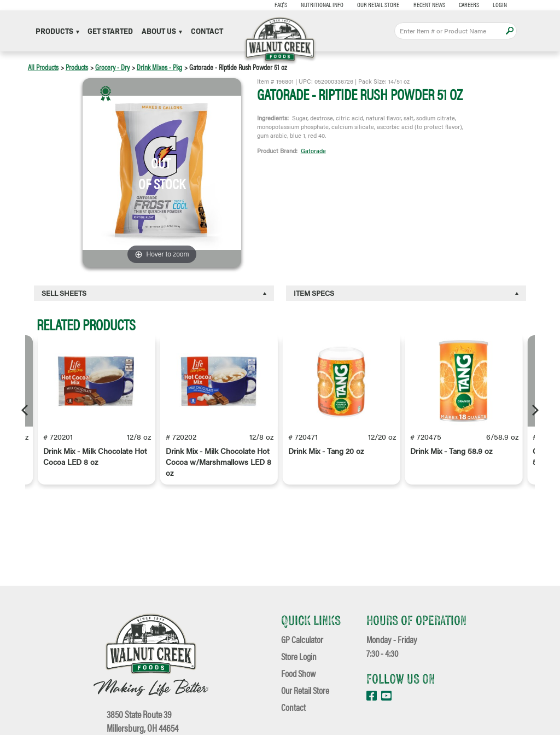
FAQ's (276, 4)
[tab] (154, 293)
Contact (207, 31)
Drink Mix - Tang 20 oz (326, 451)
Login (496, 4)
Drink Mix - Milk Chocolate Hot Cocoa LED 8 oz (95, 457)
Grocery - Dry (112, 67)
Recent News (425, 4)
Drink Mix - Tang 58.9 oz (451, 451)
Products (57, 31)
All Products (43, 67)
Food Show (298, 673)
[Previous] (26, 410)
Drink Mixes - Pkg (159, 67)
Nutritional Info (318, 4)
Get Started (110, 31)
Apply (509, 31)
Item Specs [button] (314, 293)
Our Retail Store (374, 4)
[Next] (534, 410)
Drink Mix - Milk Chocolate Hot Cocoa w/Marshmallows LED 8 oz (218, 462)
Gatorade (313, 150)
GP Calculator (302, 639)
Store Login (299, 656)
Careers (465, 4)
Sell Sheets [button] (64, 293)
